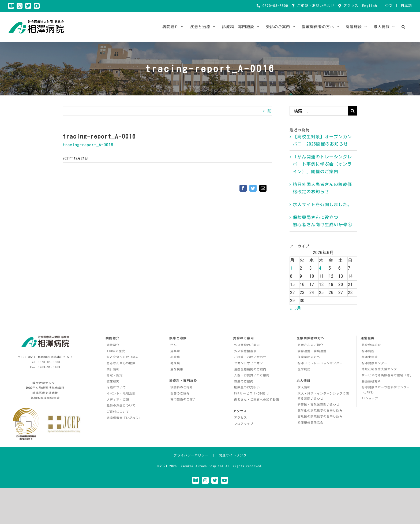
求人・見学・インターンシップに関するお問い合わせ (323, 396)
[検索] (353, 111)
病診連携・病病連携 (312, 351)
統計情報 (113, 369)
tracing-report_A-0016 (88, 145)
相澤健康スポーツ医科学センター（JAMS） (386, 390)
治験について (116, 387)
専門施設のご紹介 (183, 399)
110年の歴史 (116, 351)
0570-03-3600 (274, 6)
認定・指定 (115, 375)
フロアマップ (244, 424)
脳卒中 (175, 351)
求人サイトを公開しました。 (322, 205)
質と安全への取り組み (123, 357)
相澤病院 (368, 351)
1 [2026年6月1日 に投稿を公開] (291, 268)
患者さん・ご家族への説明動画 (257, 399)
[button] (403, 27)
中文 (389, 6)
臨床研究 (113, 381)
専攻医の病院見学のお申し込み (320, 416)
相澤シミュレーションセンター (320, 363)
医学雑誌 (304, 369)
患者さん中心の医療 (121, 363)
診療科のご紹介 (182, 387)
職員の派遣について (121, 405)
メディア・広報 (118, 399)
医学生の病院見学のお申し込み (320, 410)
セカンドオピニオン (249, 363)
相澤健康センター (374, 363)
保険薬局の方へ (309, 357)
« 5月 (295, 308)
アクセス (350, 6)
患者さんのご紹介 (310, 345)
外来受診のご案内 (247, 345)
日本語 (406, 6)
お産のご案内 (244, 381)
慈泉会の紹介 (371, 345)
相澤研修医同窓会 (310, 423)
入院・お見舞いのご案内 (252, 375)
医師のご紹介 (180, 393)
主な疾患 (177, 369)
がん (174, 345)
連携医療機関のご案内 (250, 369)
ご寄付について (118, 412)
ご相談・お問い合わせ (315, 6)
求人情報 (304, 387)
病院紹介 (113, 345)
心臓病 (175, 357)
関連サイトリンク (233, 455)
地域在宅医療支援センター (381, 369)
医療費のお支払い (247, 387)
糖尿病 (175, 363)
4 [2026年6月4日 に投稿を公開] (320, 268)
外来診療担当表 (245, 351)
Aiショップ (370, 398)
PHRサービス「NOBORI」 (252, 393)
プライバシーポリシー (191, 455)
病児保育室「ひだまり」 (124, 418)
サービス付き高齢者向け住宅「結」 (387, 375)
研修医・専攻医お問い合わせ (318, 404)
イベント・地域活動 (121, 393)
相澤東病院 (370, 357)
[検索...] (319, 111)
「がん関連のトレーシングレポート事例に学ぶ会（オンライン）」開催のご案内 (322, 164)
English (370, 6)
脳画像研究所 (371, 381)
